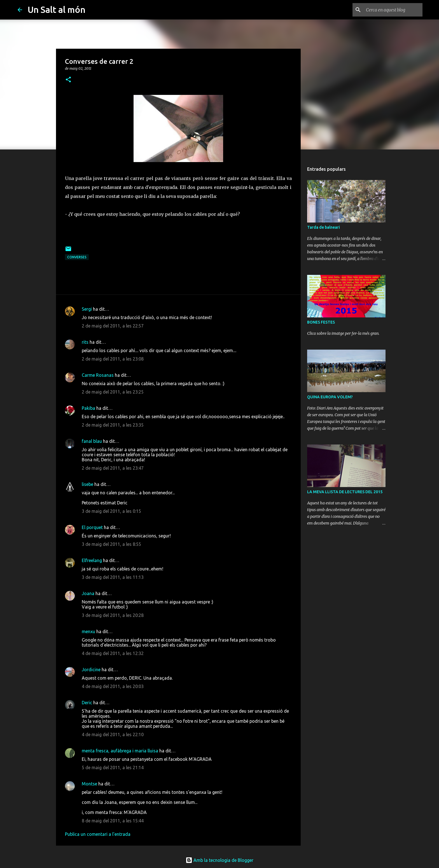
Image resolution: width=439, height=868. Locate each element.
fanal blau (92, 441)
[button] (68, 80)
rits (85, 342)
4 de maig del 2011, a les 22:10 (113, 734)
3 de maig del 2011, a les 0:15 (111, 511)
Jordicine (91, 670)
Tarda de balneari (324, 227)
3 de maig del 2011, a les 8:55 (111, 544)
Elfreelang (92, 560)
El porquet (92, 527)
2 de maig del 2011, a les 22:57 (113, 326)
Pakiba (88, 408)
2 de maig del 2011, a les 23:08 (113, 359)
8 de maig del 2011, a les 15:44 (113, 821)
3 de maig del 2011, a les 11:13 (113, 577)
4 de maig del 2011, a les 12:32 (113, 653)
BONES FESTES (321, 322)
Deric (87, 703)
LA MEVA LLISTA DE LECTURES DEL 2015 (345, 492)
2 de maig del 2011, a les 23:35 (113, 425)
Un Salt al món (57, 10)
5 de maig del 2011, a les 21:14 (113, 768)
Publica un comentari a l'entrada (98, 834)
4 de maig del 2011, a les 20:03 (113, 686)
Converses (77, 257)
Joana (88, 593)
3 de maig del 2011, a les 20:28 (113, 615)
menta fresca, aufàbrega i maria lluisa (120, 751)
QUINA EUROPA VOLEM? (330, 397)
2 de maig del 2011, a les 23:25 (113, 392)
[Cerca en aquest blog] (393, 10)
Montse (89, 784)
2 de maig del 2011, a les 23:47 (113, 468)
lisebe (87, 484)
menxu (88, 631)
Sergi (87, 309)
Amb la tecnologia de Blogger (219, 860)
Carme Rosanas (98, 375)
